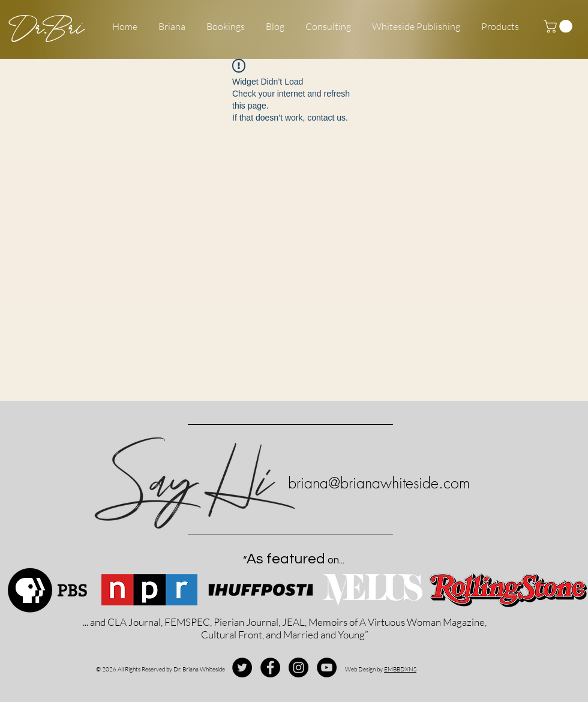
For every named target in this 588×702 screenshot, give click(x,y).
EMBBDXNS (400, 669)
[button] (559, 26)
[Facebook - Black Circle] (270, 667)
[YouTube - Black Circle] (327, 667)
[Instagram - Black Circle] (298, 667)
